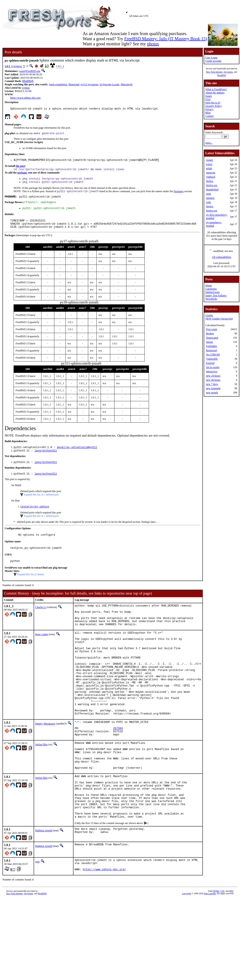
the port (20, 168)
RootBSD (222, 75)
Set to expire (213, 367)
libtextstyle (127, 85)
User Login (211, 58)
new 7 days (212, 384)
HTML (216, 947)
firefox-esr (212, 185)
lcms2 (209, 164)
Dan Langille (210, 949)
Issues (208, 96)
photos (153, 44)
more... (209, 143)
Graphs (209, 315)
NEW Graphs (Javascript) (219, 319)
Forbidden (211, 346)
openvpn (211, 173)
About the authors (215, 93)
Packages (179, 195)
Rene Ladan (42, 651)
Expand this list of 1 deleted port (41, 504)
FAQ (208, 99)
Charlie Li (41, 619)
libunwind (74, 85)
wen (37, 915)
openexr (210, 198)
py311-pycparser (89, 85)
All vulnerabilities (222, 257)
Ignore (209, 342)
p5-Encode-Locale (110, 85)
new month (212, 393)
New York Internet (214, 72)
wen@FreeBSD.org (30, 71)
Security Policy (214, 106)
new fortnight (213, 388)
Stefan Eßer (41, 782)
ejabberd (211, 177)
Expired (210, 363)
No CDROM (213, 355)
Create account (213, 61)
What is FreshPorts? (216, 89)
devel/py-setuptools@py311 (77, 455)
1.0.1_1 (9, 66)
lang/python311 (46, 459)
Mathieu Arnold (44, 884)
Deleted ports (212, 292)
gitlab (209, 168)
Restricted (211, 350)
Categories (211, 289)
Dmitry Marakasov (45, 758)
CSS (222, 947)
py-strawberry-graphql (214, 224)
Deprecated (212, 338)
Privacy (209, 109)
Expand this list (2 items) (31, 586)
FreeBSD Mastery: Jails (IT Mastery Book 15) (166, 39)
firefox (210, 181)
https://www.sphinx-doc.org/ (25, 98)
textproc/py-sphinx (35, 516)
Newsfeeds (211, 299)
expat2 (209, 160)
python (26, 88)
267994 (118, 765)
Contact (209, 116)
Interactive (212, 371)
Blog (208, 113)
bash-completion (58, 85)
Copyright (187, 949)
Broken (210, 333)
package (22, 175)
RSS (231, 947)
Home (208, 285)
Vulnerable (212, 359)
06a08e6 (28, 81)
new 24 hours (213, 376)
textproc (18, 66)
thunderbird (212, 190)
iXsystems (228, 72)
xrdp (208, 202)
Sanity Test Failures (216, 295)
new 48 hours (213, 380)
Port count (212, 329)
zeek (208, 194)
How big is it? (213, 103)
